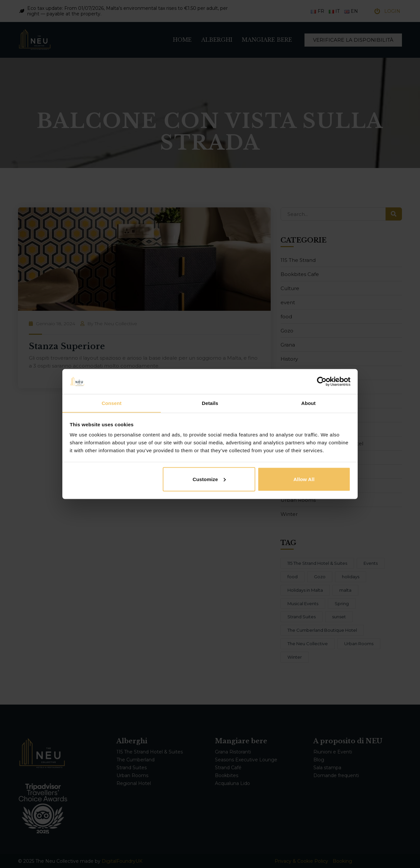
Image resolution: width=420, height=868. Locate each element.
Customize (209, 479)
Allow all (304, 479)
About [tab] (308, 403)
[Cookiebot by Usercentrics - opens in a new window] (322, 381)
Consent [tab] (112, 403)
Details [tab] (210, 403)
